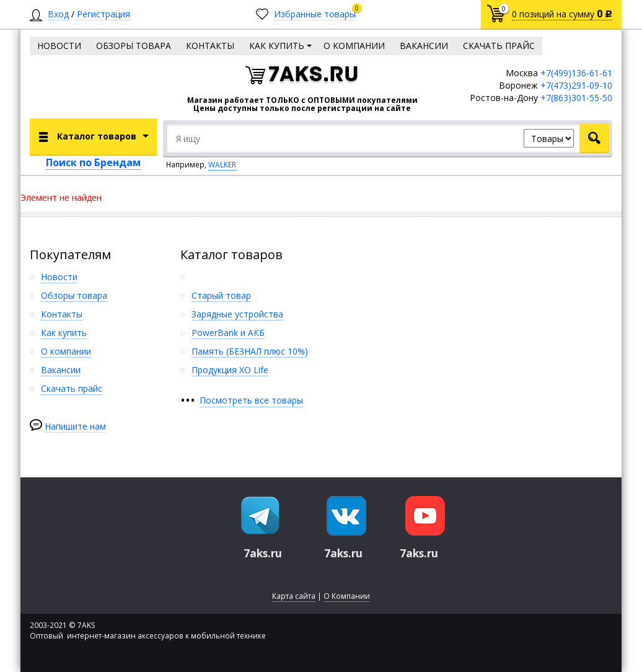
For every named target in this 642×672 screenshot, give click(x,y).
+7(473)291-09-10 (576, 85)
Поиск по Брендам (93, 162)
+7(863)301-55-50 (576, 98)
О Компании (347, 596)
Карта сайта (294, 596)
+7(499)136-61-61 (576, 73)
